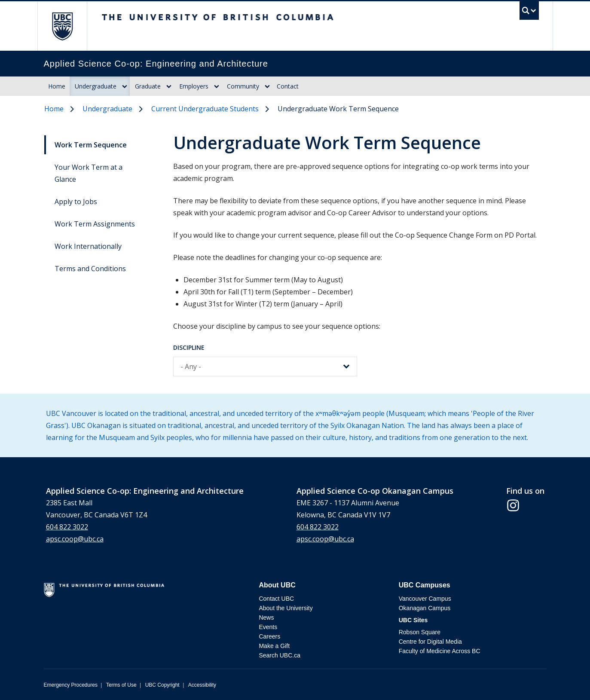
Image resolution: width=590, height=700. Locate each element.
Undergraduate (96, 86)
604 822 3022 (67, 527)
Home (57, 86)
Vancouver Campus (425, 599)
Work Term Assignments (95, 224)
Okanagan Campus (425, 608)
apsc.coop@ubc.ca (75, 539)
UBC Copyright (162, 685)
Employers (194, 86)
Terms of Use (121, 685)
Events (268, 627)
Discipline (189, 347)
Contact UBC (276, 599)
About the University (286, 608)
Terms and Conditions (90, 269)
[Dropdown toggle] (125, 86)
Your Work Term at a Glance (89, 173)
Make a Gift (274, 646)
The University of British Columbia (62, 26)
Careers (269, 636)
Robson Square (420, 632)
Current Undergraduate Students (205, 109)
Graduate (148, 86)
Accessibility (202, 685)
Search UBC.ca (279, 655)
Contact (288, 86)
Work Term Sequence (91, 145)
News (266, 617)
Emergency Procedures (71, 685)
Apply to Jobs (76, 202)
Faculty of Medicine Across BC (440, 651)
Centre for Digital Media (430, 642)
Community (243, 86)
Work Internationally (88, 246)
